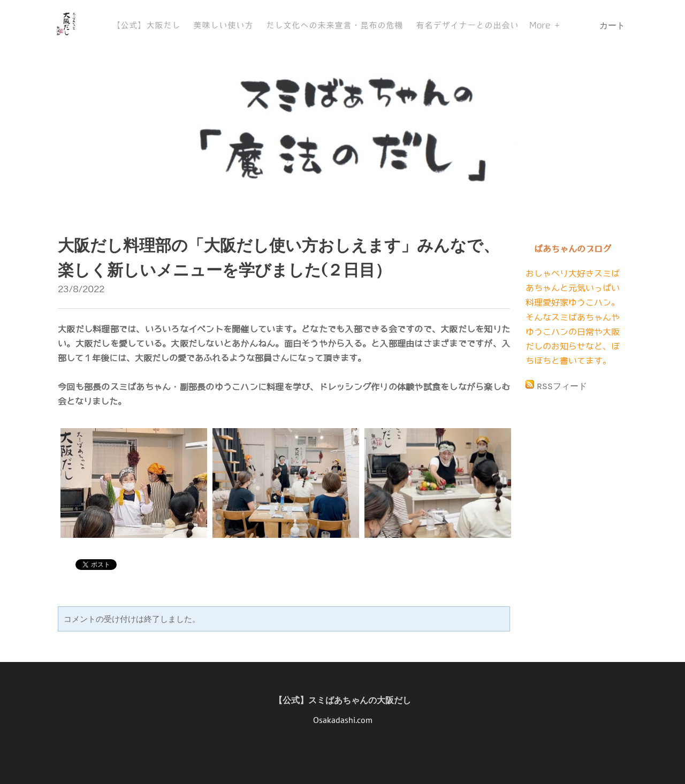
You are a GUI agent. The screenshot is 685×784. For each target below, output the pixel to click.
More (542, 25)
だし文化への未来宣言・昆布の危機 (334, 25)
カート (613, 25)
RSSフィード (562, 386)
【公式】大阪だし (146, 25)
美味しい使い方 (223, 25)
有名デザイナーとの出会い (467, 25)
